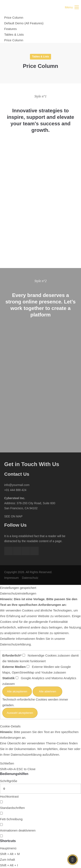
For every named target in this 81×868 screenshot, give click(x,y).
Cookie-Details (10, 726)
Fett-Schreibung (11, 819)
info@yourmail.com (17, 485)
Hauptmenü (8, 848)
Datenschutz (30, 578)
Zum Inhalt (7, 860)
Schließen (7, 763)
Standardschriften (12, 808)
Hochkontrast (9, 796)
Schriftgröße (9, 781)
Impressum (11, 578)
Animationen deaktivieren (18, 830)
